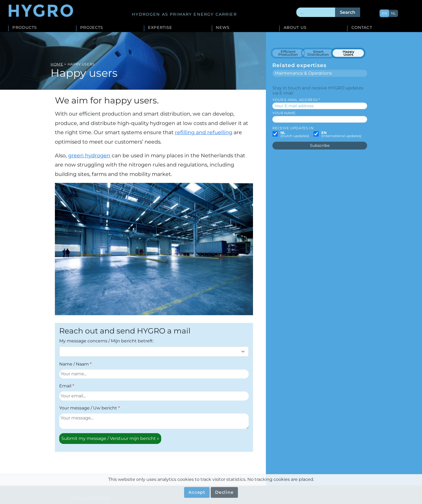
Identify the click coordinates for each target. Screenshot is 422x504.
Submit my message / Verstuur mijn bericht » (110, 438)
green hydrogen (89, 155)
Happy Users (348, 53)
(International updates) (341, 135)
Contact (362, 28)
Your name (284, 113)
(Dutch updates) (295, 135)
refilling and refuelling (204, 132)
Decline (224, 492)
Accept (197, 492)
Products (25, 28)
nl (393, 13)
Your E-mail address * (296, 100)
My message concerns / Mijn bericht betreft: (106, 341)
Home (57, 64)
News (223, 28)
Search (348, 12)
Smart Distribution (318, 53)
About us (295, 28)
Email (65, 386)
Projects (92, 28)
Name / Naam (74, 364)
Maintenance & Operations (303, 73)
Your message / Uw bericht (88, 408)
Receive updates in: (293, 128)
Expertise (160, 28)
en (384, 13)
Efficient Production (288, 53)
